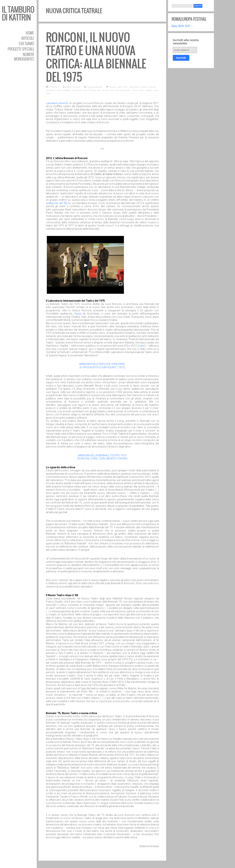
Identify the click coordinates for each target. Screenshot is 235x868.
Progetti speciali (21, 49)
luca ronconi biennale (120, 90)
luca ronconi (103, 90)
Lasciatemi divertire (57, 103)
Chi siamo (26, 43)
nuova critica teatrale (142, 90)
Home (30, 33)
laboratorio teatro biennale (58, 90)
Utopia (77, 314)
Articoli (28, 38)
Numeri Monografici (24, 57)
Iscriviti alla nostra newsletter (186, 42)
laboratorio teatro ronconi (84, 90)
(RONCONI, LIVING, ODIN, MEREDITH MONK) (102, 458)
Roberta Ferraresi (73, 87)
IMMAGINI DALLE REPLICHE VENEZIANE (102, 364)
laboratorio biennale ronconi (142, 87)
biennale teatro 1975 (118, 87)
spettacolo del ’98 (56, 203)
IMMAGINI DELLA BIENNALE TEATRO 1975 (102, 455)
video (142, 346)
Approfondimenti (94, 87)
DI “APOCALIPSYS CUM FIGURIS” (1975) (102, 367)
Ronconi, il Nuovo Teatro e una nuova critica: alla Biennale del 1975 (96, 57)
